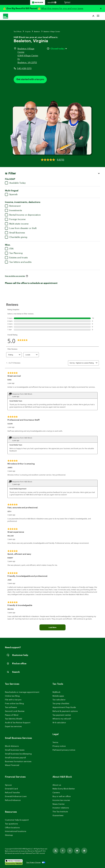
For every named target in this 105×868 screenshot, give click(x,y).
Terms (55, 742)
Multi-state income (17, 224)
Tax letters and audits (18, 262)
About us (57, 785)
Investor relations (61, 808)
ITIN (9, 249)
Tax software (11, 707)
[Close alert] (101, 9)
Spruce (8, 785)
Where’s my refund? (62, 719)
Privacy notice (59, 746)
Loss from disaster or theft (21, 228)
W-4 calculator (59, 723)
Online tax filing (12, 696)
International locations (16, 832)
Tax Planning (14, 253)
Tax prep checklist (61, 704)
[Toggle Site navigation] (98, 15)
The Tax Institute (60, 812)
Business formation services (18, 761)
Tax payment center (62, 715)
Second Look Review (15, 711)
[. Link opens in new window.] (14, 862)
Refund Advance (13, 800)
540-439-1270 (24, 68)
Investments (13, 210)
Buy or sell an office (62, 796)
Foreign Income (15, 219)
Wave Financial (12, 765)
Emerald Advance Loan (16, 796)
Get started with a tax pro (30, 79)
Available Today (15, 183)
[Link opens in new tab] (55, 851)
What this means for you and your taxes (62, 8)
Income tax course (61, 800)
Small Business (15, 233)
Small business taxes (15, 750)
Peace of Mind (12, 715)
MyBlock (56, 692)
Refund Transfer (12, 793)
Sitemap (9, 835)
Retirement (13, 206)
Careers (56, 793)
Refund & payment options (65, 711)
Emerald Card (11, 789)
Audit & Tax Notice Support (18, 723)
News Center (59, 804)
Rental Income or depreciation (23, 215)
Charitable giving (16, 237)
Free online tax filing (14, 704)
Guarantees (58, 815)
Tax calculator (59, 700)
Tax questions (11, 824)
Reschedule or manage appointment (22, 692)
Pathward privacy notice (64, 750)
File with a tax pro (13, 700)
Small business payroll (15, 758)
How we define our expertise (15, 276)
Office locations (12, 828)
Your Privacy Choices (33, 862)
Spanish (11, 194)
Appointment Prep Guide (64, 707)
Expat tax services (13, 727)
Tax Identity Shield (13, 719)
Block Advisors (12, 746)
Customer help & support (17, 820)
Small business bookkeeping (18, 754)
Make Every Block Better (64, 789)
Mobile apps (58, 696)
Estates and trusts (16, 258)
